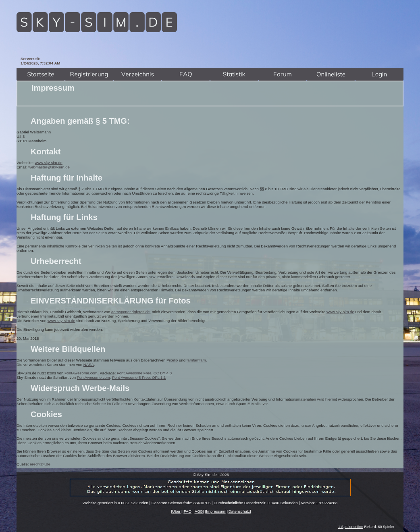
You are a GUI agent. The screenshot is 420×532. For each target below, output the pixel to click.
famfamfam (196, 360)
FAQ (188, 511)
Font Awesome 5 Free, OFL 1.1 (139, 377)
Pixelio (172, 360)
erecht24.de (40, 464)
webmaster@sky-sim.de (49, 167)
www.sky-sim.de (49, 163)
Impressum (215, 511)
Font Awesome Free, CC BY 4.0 (144, 373)
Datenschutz (239, 511)
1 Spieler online (351, 527)
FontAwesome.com (81, 373)
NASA (89, 365)
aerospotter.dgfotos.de (130, 312)
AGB (199, 511)
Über (176, 511)
